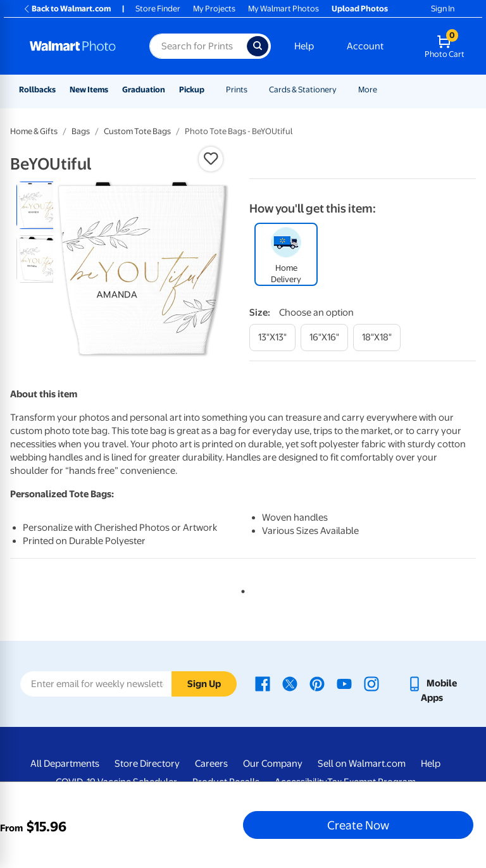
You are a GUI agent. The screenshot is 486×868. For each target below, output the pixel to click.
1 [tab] (240, 589)
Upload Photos (360, 9)
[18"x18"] (377, 338)
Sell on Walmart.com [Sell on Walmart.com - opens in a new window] (362, 764)
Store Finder (158, 9)
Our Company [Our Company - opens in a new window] (273, 764)
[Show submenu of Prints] (253, 90)
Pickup (192, 90)
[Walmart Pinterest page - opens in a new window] (317, 683)
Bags (81, 131)
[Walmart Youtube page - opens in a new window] (344, 683)
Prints (237, 90)
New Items (89, 90)
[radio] (40, 205)
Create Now (358, 825)
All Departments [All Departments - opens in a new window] (65, 764)
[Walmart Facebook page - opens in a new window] (263, 683)
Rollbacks (37, 90)
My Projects (214, 9)
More (368, 90)
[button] (211, 159)
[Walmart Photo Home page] (76, 46)
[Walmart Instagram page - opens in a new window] (371, 683)
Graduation (144, 90)
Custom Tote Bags (137, 131)
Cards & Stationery (303, 90)
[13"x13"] (272, 338)
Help (304, 46)
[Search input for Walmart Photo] (198, 46)
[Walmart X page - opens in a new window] (290, 683)
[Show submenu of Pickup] (210, 90)
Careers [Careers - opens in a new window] (211, 764)
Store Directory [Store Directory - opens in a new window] (147, 764)
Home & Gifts (34, 131)
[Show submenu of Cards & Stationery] (342, 90)
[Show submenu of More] (383, 90)
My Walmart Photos (283, 9)
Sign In (443, 9)
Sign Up (204, 684)
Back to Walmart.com (67, 9)
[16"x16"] (324, 338)
